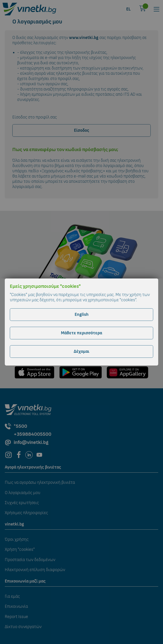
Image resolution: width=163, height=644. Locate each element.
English (82, 315)
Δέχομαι (81, 352)
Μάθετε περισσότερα (81, 333)
